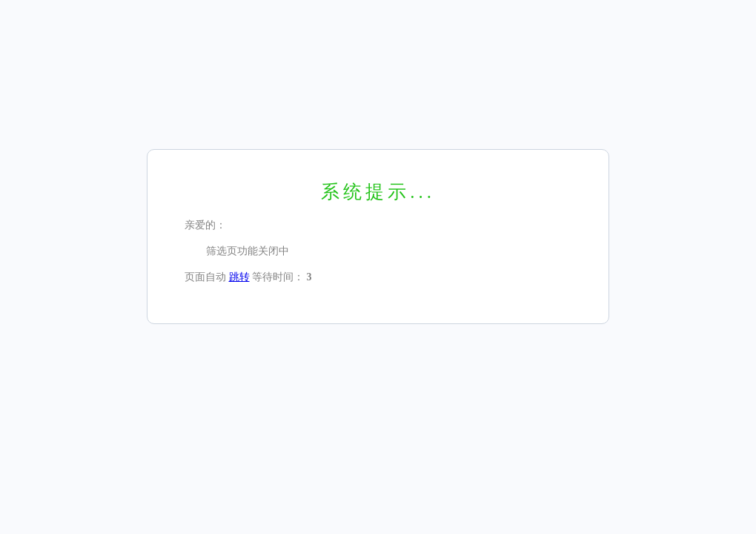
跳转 (239, 277)
